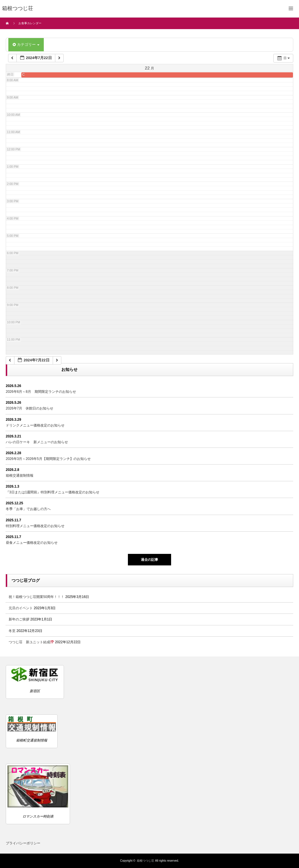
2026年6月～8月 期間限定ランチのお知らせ (41, 392)
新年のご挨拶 (19, 619)
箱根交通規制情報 (20, 475)
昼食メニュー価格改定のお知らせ (32, 543)
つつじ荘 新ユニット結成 (31, 642)
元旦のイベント (21, 608)
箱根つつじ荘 (145, 861)
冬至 (12, 631)
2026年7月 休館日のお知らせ (30, 408)
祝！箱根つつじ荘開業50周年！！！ (36, 597)
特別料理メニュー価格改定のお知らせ (35, 526)
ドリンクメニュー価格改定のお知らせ (35, 425)
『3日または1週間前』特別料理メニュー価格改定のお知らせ (53, 492)
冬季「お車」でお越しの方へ (28, 509)
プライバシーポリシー (23, 843)
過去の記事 (149, 560)
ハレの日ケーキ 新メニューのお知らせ (37, 442)
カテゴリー (26, 45)
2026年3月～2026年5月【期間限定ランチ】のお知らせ (48, 459)
